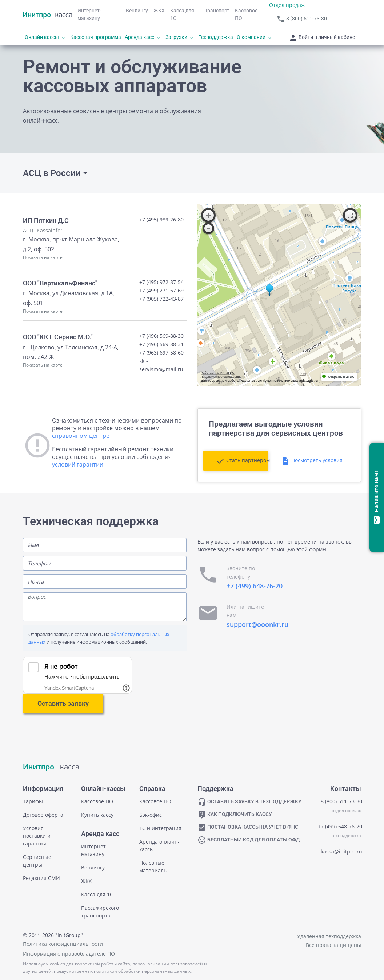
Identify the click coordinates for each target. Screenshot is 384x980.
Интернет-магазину (89, 14)
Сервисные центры (37, 861)
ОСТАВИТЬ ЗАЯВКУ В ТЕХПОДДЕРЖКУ (249, 802)
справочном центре (81, 436)
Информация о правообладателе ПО (69, 954)
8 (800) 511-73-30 (302, 19)
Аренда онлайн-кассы (159, 845)
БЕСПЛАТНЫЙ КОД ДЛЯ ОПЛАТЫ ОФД (249, 840)
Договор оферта (43, 815)
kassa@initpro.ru (341, 851)
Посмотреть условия (312, 461)
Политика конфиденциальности (63, 944)
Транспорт (217, 11)
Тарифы (33, 801)
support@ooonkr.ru (257, 624)
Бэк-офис (151, 815)
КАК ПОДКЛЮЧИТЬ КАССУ (235, 815)
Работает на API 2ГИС (218, 373)
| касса (51, 767)
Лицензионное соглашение (221, 377)
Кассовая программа (96, 37)
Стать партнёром (242, 461)
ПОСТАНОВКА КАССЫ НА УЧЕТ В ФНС (248, 827)
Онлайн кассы (46, 37)
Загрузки (180, 37)
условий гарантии (78, 464)
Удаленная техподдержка (329, 936)
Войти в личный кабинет (323, 38)
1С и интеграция (160, 828)
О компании (255, 37)
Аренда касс (143, 37)
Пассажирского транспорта (100, 912)
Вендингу (137, 11)
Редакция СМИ (41, 878)
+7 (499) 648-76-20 (255, 586)
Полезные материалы (153, 867)
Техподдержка (216, 37)
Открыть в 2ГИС (341, 377)
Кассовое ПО (246, 14)
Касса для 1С (182, 14)
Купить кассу (97, 815)
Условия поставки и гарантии (37, 836)
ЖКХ (159, 11)
